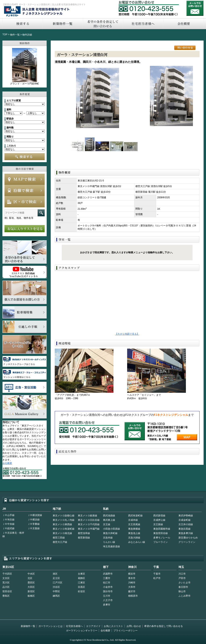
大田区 (31, 587)
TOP (5, 35)
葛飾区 (81, 578)
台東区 (81, 574)
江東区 (81, 583)
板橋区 (31, 596)
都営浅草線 (84, 533)
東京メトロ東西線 (62, 524)
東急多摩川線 (186, 533)
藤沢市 (132, 591)
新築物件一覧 (63, 24)
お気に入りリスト (113, 626)
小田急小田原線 (111, 529)
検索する (22, 24)
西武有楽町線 (135, 516)
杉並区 (81, 591)
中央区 (31, 574)
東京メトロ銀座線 (88, 516)
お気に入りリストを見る (25, 229)
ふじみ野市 (184, 596)
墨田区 (31, 583)
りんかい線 (109, 542)
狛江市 (107, 583)
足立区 (56, 578)
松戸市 (157, 578)
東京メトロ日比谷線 (89, 520)
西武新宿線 (159, 516)
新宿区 (31, 591)
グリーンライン (187, 542)
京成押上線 (159, 520)
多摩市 (107, 605)
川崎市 (132, 583)
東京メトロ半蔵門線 (89, 529)
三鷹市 (107, 578)
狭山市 (182, 591)
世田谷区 (7, 591)
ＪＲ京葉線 (34, 528)
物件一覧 (15, 35)
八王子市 (108, 600)
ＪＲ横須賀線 (35, 515)
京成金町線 (184, 520)
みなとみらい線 (137, 542)
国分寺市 (108, 591)
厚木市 (132, 578)
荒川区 (6, 583)
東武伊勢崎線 (186, 516)
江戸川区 (58, 583)
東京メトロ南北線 (62, 533)
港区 (55, 574)
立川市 (107, 596)
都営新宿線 (84, 538)
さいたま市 (184, 583)
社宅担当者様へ (74, 626)
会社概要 (184, 24)
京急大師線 (134, 538)
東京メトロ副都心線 (64, 516)
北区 (30, 578)
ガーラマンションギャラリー (82, 631)
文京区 (6, 578)
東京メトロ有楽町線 (64, 529)
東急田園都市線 (162, 529)
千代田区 (7, 574)
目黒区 (81, 587)
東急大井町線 (110, 533)
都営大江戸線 (60, 542)
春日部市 (183, 587)
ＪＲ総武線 (8, 528)
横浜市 (132, 574)
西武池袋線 (109, 516)
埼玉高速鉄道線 (111, 546)
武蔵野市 (108, 574)
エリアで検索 (25, 202)
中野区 (56, 591)
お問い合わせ (195, 8)
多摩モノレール (162, 538)
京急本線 (108, 538)
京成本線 (133, 520)
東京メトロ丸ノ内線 (64, 520)
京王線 (107, 524)
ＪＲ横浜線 (34, 520)
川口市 (182, 574)
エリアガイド (93, 626)
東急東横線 (134, 529)
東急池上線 (134, 533)
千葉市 (157, 574)
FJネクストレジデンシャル (37, 12)
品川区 (6, 587)
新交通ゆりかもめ (188, 538)
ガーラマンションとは (50, 626)
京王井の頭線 (186, 524)
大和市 (132, 587)
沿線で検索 (25, 190)
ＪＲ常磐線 (34, 524)
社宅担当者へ (143, 24)
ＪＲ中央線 (8, 524)
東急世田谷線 (161, 533)
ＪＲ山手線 (8, 515)
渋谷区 (56, 587)
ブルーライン (161, 542)
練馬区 (56, 596)
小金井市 (108, 587)
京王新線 (158, 524)
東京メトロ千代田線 (89, 524)
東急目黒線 (184, 529)
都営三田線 (59, 538)
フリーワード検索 (41, 213)
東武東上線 (109, 520)
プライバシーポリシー (126, 631)
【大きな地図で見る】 (127, 334)
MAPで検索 (25, 179)
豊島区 (6, 596)
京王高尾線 (134, 524)
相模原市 (133, 596)
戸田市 (182, 578)
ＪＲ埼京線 (8, 520)
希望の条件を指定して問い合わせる (103, 24)
